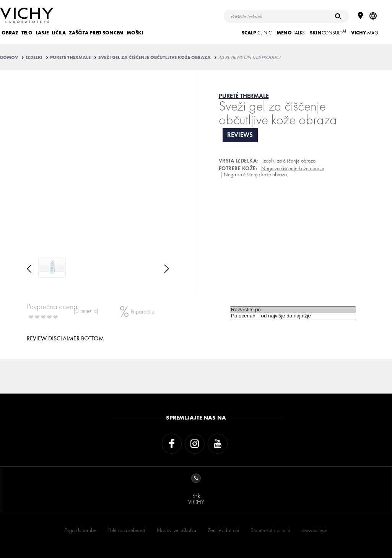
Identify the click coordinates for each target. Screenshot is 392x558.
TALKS (291, 33)
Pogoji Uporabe (81, 530)
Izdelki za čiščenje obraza (289, 161)
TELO (27, 33)
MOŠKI (135, 33)
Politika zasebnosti (127, 530)
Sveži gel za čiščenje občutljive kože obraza (155, 57)
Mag (365, 33)
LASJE (42, 33)
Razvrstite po (293, 310)
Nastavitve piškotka (176, 530)
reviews (240, 135)
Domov (9, 57)
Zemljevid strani (223, 530)
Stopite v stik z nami (270, 530)
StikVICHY (196, 490)
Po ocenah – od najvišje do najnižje (293, 316)
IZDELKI (34, 57)
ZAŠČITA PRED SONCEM (96, 33)
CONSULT (328, 32)
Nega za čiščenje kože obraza (293, 168)
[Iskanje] (338, 16)
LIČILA (59, 33)
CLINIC (257, 33)
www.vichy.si (315, 530)
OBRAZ (10, 33)
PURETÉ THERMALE (70, 57)
